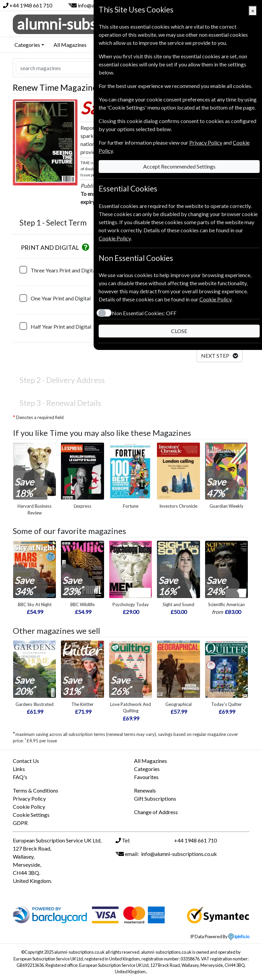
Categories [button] (27, 45)
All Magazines (70, 45)
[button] (86, 247)
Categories (147, 769)
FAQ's (20, 777)
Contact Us (26, 761)
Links (19, 769)
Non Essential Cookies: (144, 313)
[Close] (253, 11)
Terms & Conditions (36, 790)
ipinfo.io (239, 937)
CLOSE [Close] (179, 331)
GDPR (20, 823)
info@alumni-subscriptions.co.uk (179, 854)
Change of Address (156, 812)
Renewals (145, 790)
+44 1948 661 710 (31, 5)
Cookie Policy (29, 807)
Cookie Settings (31, 815)
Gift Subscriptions (155, 798)
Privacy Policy (29, 798)
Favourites (146, 777)
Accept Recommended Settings (179, 166)
